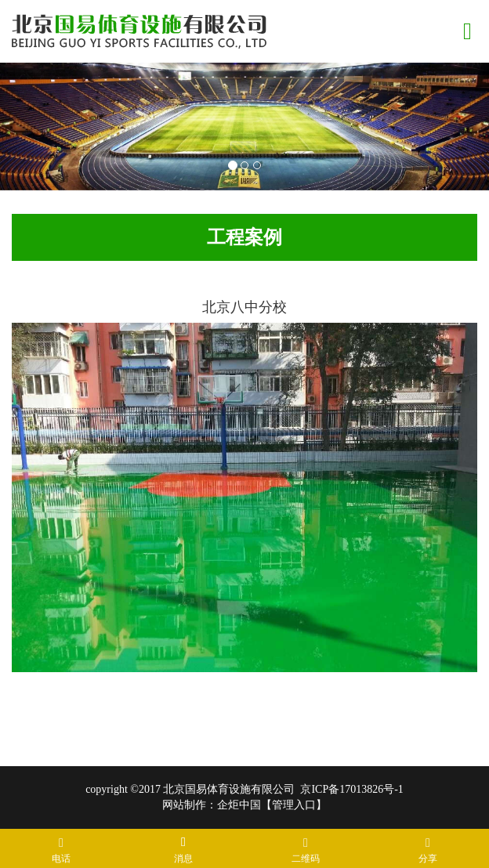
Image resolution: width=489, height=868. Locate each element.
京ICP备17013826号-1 (351, 789)
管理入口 (294, 805)
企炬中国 (239, 805)
